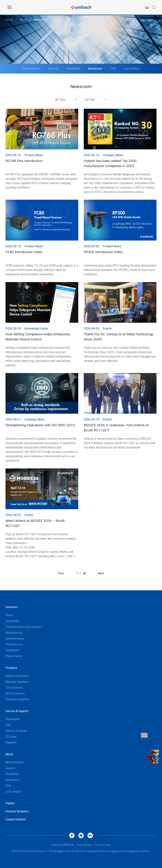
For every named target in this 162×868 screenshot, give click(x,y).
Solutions (12, 607)
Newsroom (41, 20)
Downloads (13, 719)
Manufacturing (15, 639)
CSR (113, 69)
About (23, 20)
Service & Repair (16, 731)
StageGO (11, 743)
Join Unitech (132, 69)
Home (9, 20)
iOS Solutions (14, 688)
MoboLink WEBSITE (63, 845)
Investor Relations (17, 811)
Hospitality (12, 621)
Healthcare (12, 650)
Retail (9, 615)
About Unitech (31, 69)
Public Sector (14, 656)
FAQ (8, 725)
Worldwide (73, 69)
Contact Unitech (15, 819)
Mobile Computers (17, 676)
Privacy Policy (84, 845)
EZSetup (11, 737)
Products (11, 668)
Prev (61, 573)
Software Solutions (18, 699)
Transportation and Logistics (24, 627)
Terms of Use (103, 845)
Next (101, 573)
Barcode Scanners (17, 682)
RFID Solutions (15, 693)
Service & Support (17, 711)
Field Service (14, 644)
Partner (10, 803)
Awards (53, 69)
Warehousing (14, 633)
